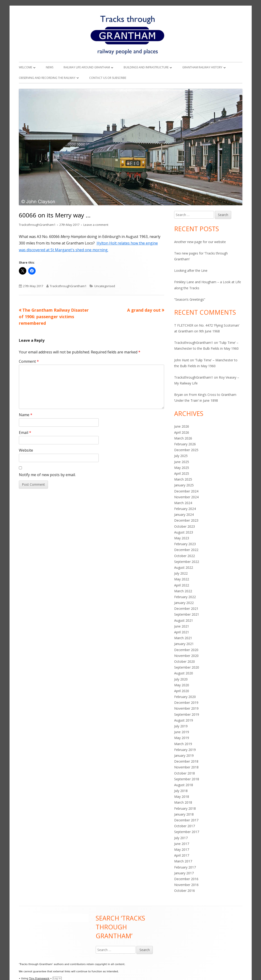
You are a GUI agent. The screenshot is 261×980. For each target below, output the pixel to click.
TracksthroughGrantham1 (37, 225)
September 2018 (187, 779)
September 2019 (187, 714)
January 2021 (184, 644)
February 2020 (185, 697)
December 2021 (186, 609)
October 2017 (185, 826)
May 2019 (182, 738)
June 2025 (182, 462)
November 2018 (186, 767)
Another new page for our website (200, 242)
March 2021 (183, 638)
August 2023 (184, 532)
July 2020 (181, 679)
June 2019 (182, 732)
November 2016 (186, 885)
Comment (29, 361)
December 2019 (186, 703)
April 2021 (182, 632)
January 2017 (184, 873)
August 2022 (184, 567)
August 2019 (184, 720)
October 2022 (185, 556)
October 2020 (185, 661)
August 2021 (184, 620)
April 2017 (182, 855)
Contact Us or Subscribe (108, 78)
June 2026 (182, 426)
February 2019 (185, 750)
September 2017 (187, 832)
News (50, 67)
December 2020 (186, 650)
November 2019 (186, 708)
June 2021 (182, 626)
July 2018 (181, 791)
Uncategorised (105, 286)
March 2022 (183, 591)
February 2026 (185, 444)
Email (25, 432)
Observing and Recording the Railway (47, 78)
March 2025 (183, 479)
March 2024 (183, 503)
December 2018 (186, 761)
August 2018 (184, 785)
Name (26, 415)
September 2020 (187, 667)
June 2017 (182, 844)
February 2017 (185, 867)
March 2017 (183, 861)
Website (26, 450)
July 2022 (181, 573)
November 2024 (186, 497)
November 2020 (186, 656)
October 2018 (185, 773)
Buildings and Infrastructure (146, 67)
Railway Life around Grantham (87, 67)
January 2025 (184, 485)
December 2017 (186, 820)
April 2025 (182, 473)
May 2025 (182, 468)
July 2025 (181, 456)
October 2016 (185, 891)
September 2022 (187, 562)
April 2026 (182, 432)
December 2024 (186, 491)
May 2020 (182, 685)
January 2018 (184, 814)
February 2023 (185, 544)
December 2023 (186, 520)
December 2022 (186, 550)
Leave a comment (96, 225)
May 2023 (182, 538)
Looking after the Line (191, 270)
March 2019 (183, 744)
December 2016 (186, 879)
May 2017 (182, 849)
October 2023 (185, 526)
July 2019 (181, 726)
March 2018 (183, 802)
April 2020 (182, 691)
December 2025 (186, 450)
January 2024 (184, 514)
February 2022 (185, 597)
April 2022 (182, 585)
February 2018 (185, 808)
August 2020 (184, 673)
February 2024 (185, 509)
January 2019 (184, 755)
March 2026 (183, 438)
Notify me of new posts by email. (47, 475)
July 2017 (181, 838)
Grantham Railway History (202, 67)
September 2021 (187, 614)
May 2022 (182, 579)
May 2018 (182, 797)
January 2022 (184, 603)
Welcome (25, 67)
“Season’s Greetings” (190, 299)
